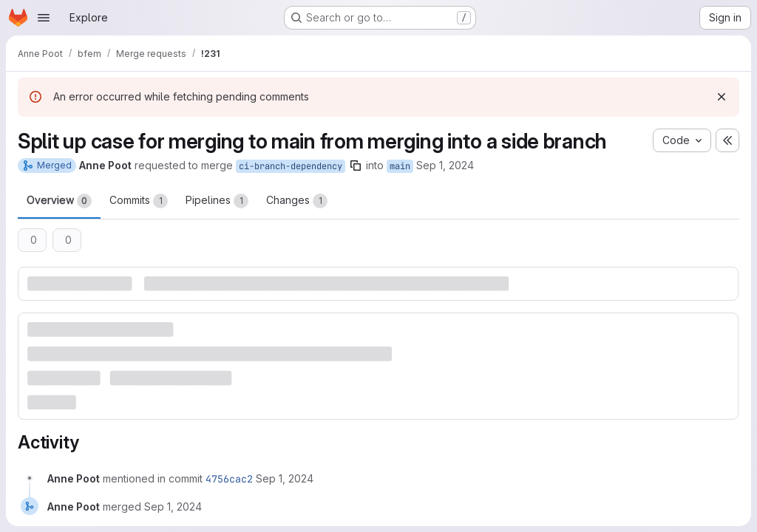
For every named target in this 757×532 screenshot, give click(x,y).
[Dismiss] (722, 97)
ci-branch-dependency (291, 166)
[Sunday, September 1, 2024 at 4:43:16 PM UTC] (285, 478)
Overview (59, 201)
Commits (139, 201)
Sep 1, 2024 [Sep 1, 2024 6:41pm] (445, 165)
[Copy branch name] (356, 166)
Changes (297, 201)
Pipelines (217, 201)
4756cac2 (229, 479)
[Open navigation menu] (44, 18)
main (400, 166)
